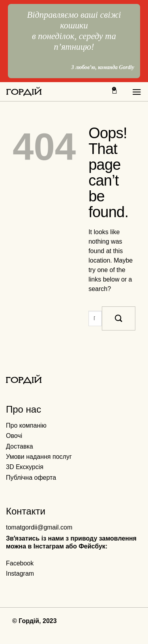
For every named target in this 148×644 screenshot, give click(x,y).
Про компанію (26, 425)
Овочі (14, 436)
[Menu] (137, 92)
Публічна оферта (31, 478)
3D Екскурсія (25, 467)
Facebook (20, 563)
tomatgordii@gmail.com (39, 527)
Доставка (20, 446)
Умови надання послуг (39, 457)
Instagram (20, 574)
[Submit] (119, 318)
